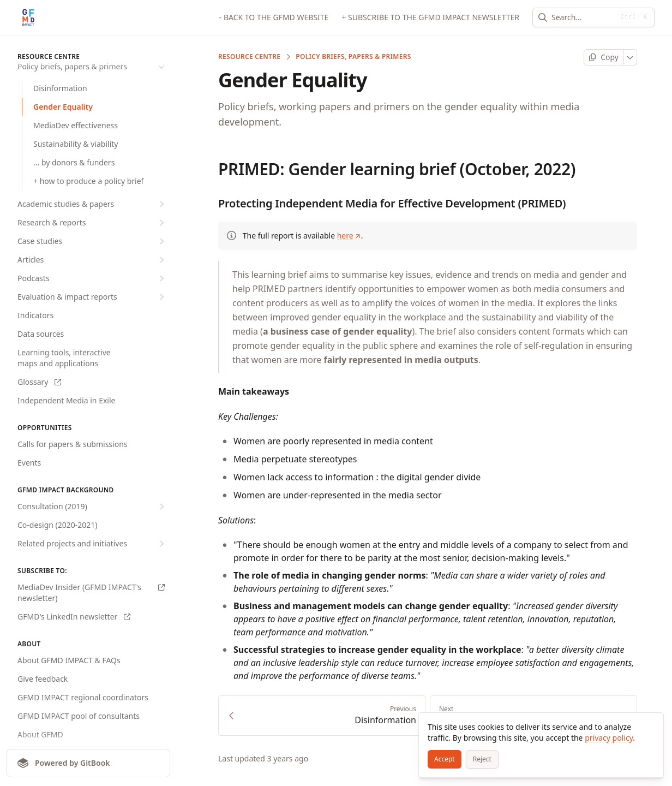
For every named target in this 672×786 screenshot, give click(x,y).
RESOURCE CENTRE (249, 57)
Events (29, 463)
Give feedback (43, 679)
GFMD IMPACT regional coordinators (83, 697)
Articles (92, 260)
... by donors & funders (74, 162)
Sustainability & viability (76, 144)
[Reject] (482, 759)
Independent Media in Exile (66, 400)
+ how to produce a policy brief (88, 181)
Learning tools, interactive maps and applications (64, 358)
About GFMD (40, 734)
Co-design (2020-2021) (58, 525)
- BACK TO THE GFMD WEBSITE (274, 17)
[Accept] (445, 759)
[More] (630, 57)
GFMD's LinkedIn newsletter (74, 617)
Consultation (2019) (92, 507)
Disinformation (60, 88)
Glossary (39, 382)
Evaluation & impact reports (92, 297)
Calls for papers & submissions (73, 444)
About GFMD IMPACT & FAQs (69, 660)
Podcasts (92, 278)
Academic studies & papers (92, 204)
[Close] (650, 726)
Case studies (92, 241)
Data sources (41, 334)
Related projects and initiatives (92, 544)
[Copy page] (604, 57)
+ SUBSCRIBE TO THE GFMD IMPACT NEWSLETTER (430, 17)
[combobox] (582, 17)
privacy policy (609, 738)
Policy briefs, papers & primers (353, 57)
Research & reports (92, 223)
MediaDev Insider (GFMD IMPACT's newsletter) (91, 593)
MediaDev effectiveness (76, 125)
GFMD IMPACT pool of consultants (79, 716)
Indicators (35, 315)
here (349, 236)
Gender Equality (63, 107)
